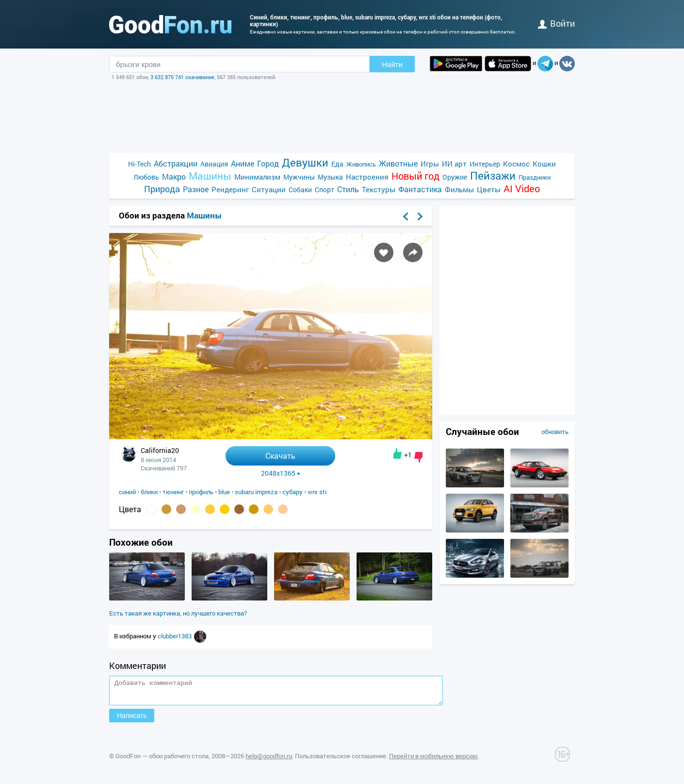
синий (127, 492)
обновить (555, 432)
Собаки (300, 190)
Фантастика (420, 189)
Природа (162, 189)
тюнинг (173, 492)
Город (268, 163)
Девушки (305, 162)
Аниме (243, 163)
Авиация (214, 164)
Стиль (348, 189)
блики (149, 492)
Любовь (146, 177)
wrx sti (317, 492)
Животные (398, 163)
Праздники (535, 177)
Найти (392, 64)
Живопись (361, 164)
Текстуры (379, 189)
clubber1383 (175, 636)
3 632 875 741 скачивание (182, 77)
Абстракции (176, 163)
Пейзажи (493, 175)
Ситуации (269, 189)
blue (224, 492)
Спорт (325, 190)
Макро (174, 176)
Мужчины (299, 177)
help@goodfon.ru (269, 760)
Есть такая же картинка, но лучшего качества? (178, 613)
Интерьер (485, 164)
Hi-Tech (139, 164)
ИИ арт (454, 164)
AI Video (522, 189)
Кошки (544, 164)
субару (293, 492)
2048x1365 (281, 473)
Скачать (280, 456)
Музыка (330, 177)
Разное (196, 189)
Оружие (455, 177)
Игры (430, 164)
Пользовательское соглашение (341, 760)
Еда (337, 164)
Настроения (367, 177)
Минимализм (257, 177)
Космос (516, 164)
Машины (210, 176)
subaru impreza (256, 492)
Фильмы (459, 189)
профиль (201, 492)
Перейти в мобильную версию (433, 760)
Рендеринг (230, 189)
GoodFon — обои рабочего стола (162, 760)
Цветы (489, 189)
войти (556, 23)
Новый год (415, 176)
